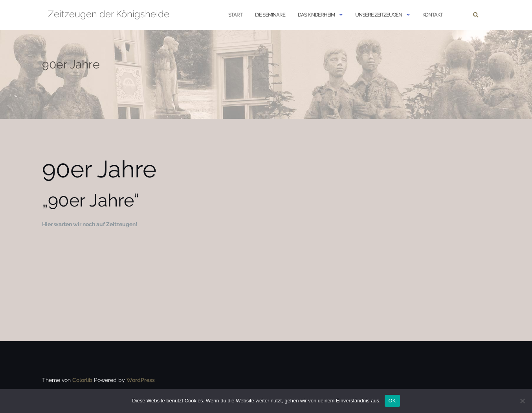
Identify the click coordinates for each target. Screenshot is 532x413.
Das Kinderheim (316, 15)
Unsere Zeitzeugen (379, 15)
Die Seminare (270, 15)
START (235, 15)
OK (392, 401)
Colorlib (82, 380)
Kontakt (433, 15)
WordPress (141, 380)
